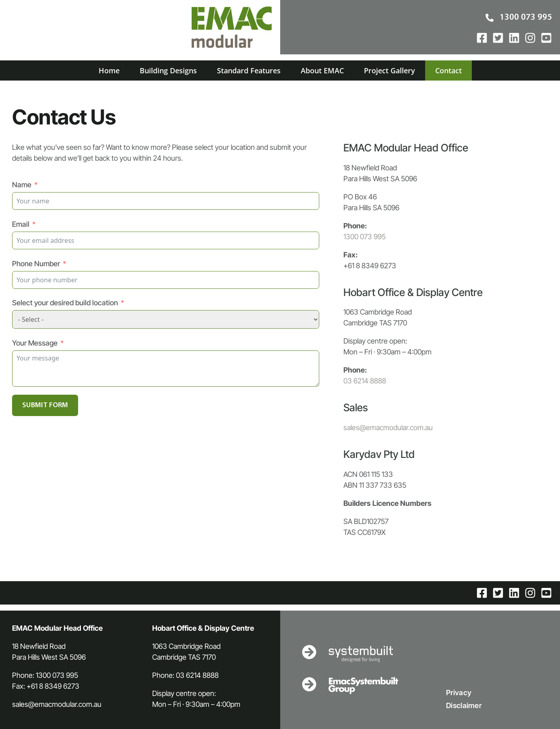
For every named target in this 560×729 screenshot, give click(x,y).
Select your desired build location (65, 303)
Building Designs (168, 70)
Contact (448, 70)
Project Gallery (390, 70)
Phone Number (36, 264)
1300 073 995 (365, 237)
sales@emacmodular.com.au (388, 428)
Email (21, 224)
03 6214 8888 (365, 381)
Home (109, 70)
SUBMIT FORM (45, 405)
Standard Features (249, 70)
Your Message (35, 343)
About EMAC (322, 70)
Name (22, 185)
